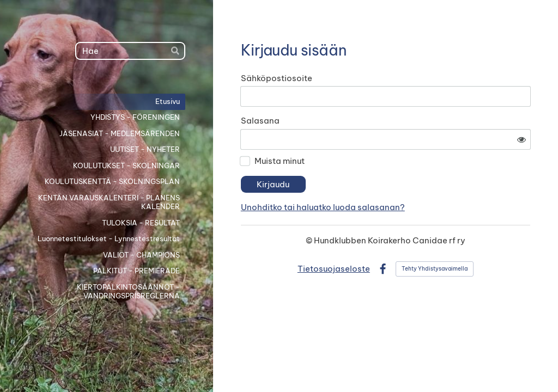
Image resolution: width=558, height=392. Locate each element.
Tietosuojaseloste (334, 239)
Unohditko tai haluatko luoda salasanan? (420, 177)
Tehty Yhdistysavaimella (435, 238)
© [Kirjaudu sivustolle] (310, 210)
